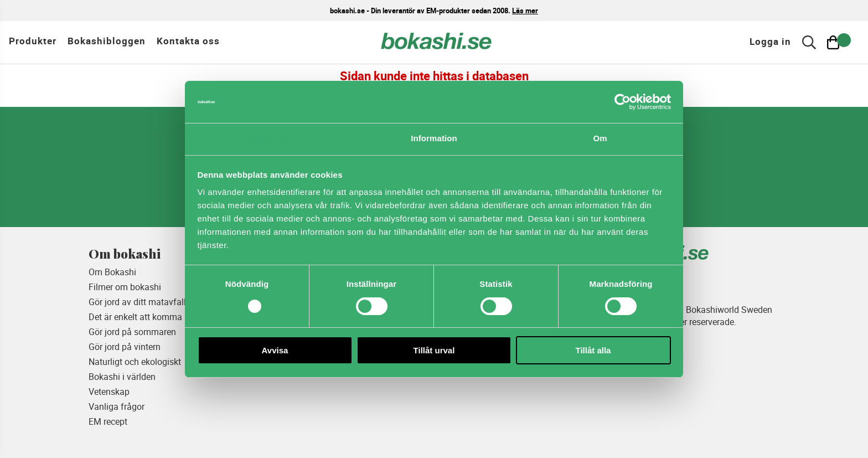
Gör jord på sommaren (132, 332)
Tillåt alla (593, 350)
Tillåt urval (434, 350)
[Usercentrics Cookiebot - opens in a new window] (622, 102)
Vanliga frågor (117, 406)
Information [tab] (434, 138)
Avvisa (275, 350)
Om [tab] (600, 138)
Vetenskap (109, 392)
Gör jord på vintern (125, 347)
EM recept (108, 421)
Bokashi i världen (122, 377)
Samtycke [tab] (268, 138)
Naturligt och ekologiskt (135, 362)
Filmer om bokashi (125, 287)
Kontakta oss (188, 41)
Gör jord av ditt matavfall (137, 302)
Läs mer (525, 11)
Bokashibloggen (107, 41)
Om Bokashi (112, 272)
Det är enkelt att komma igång (148, 317)
